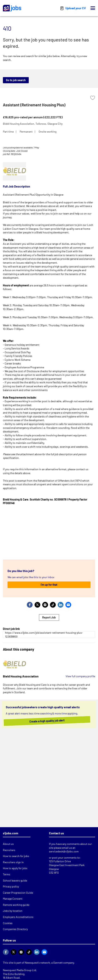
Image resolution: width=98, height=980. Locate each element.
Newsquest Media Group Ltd (19, 970)
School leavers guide (15, 880)
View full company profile (80, 676)
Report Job (49, 617)
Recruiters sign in (13, 862)
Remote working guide (16, 905)
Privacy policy (11, 886)
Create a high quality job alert (51, 721)
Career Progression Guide (18, 893)
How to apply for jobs (15, 868)
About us (8, 844)
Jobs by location (13, 911)
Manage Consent (13, 899)
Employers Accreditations (18, 917)
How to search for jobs (16, 856)
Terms (7, 874)
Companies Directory (15, 929)
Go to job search (16, 80)
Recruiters (9, 850)
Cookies (8, 923)
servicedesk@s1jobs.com (64, 851)
